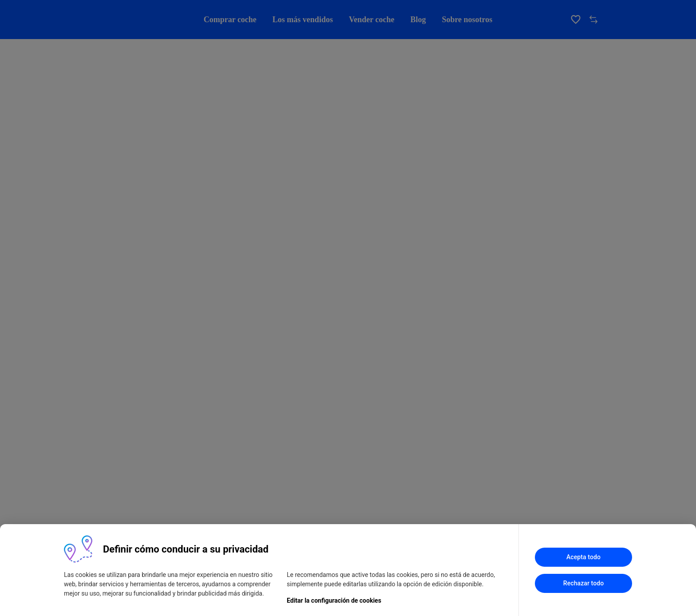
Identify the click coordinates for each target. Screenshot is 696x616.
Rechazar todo (584, 583)
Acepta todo (583, 557)
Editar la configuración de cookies (334, 600)
